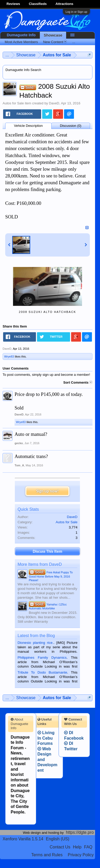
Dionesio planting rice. (35, 643)
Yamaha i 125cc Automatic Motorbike (48, 606)
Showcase (53, 35)
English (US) (58, 839)
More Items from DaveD (40, 564)
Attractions (64, 4)
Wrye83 (9, 356)
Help (77, 847)
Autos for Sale (13, 103)
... (74, 42)
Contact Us (60, 847)
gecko (19, 443)
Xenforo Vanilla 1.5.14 (23, 839)
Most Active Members (21, 42)
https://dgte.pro (80, 832)
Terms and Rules (47, 855)
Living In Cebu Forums (46, 738)
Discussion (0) (71, 126)
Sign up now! (47, 491)
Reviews (13, 4)
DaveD (54, 103)
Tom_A (19, 465)
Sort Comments (78, 382)
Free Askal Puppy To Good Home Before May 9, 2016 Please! (51, 576)
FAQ (88, 847)
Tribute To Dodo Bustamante (42, 672)
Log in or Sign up (76, 12)
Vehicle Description (28, 126)
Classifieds (38, 4)
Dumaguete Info (21, 35)
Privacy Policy (81, 855)
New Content (55, 42)
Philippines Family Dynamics (42, 658)
